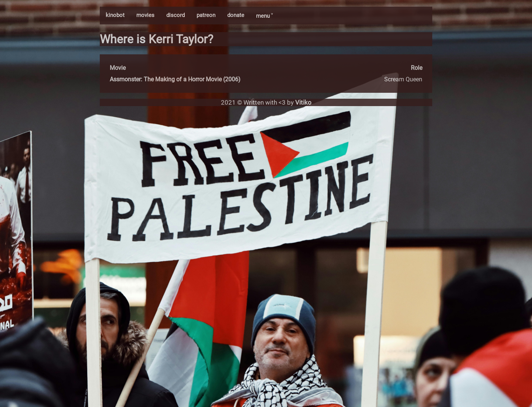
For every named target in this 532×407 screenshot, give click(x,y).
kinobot (115, 15)
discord (175, 15)
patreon (206, 15)
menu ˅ (264, 16)
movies (145, 15)
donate (236, 15)
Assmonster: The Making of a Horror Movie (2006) (175, 79)
